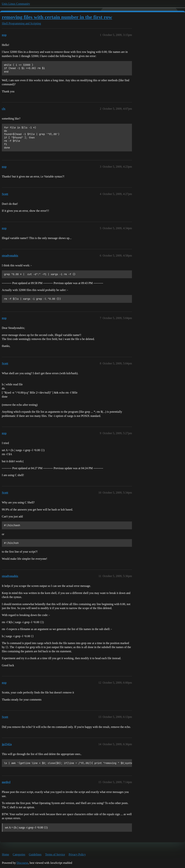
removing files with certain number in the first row (57, 17)
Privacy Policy (77, 854)
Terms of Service (55, 854)
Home (6, 854)
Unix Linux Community (16, 4)
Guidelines (35, 854)
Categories (19, 854)
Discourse (22, 863)
